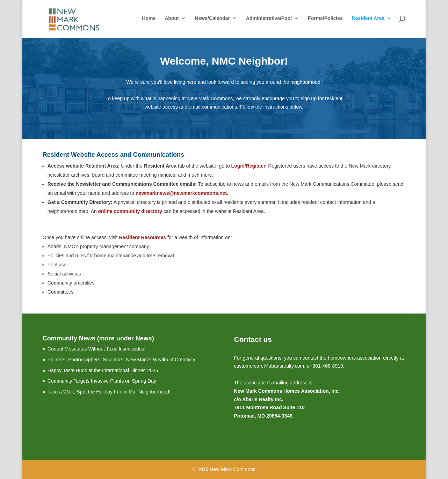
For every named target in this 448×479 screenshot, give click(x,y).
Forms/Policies (325, 18)
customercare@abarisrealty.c (266, 366)
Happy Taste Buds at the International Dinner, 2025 (103, 370)
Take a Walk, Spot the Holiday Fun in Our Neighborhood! (109, 392)
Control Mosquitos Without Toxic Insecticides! (97, 349)
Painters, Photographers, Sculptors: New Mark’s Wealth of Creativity (121, 360)
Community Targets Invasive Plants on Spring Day (102, 381)
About (172, 18)
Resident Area (368, 18)
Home (149, 18)
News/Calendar (212, 18)
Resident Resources (142, 237)
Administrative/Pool (269, 18)
